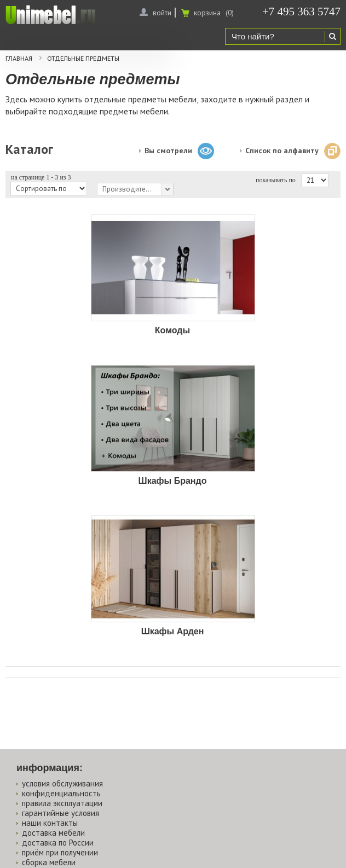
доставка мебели (53, 833)
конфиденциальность (61, 793)
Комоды (172, 330)
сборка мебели (49, 862)
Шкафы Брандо (173, 481)
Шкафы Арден (173, 631)
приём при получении (60, 852)
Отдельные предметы (83, 59)
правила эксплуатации (62, 803)
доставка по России (58, 843)
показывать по (276, 180)
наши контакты (50, 823)
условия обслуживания (62, 783)
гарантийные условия (60, 813)
